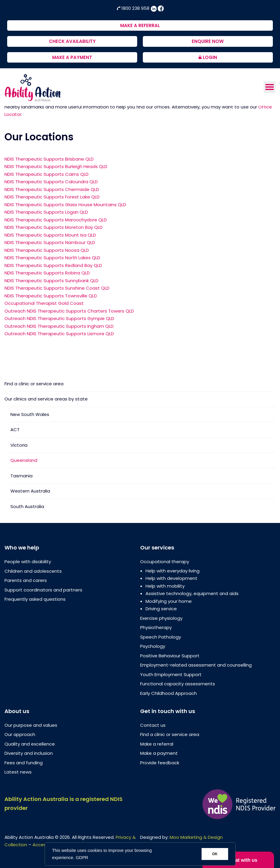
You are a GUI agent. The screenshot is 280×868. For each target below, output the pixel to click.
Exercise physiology (161, 618)
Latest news (18, 772)
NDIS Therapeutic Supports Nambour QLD (50, 242)
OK (215, 854)
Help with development (171, 578)
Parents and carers (26, 580)
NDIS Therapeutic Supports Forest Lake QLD (52, 197)
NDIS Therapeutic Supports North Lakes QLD (52, 258)
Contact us (153, 725)
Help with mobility (165, 586)
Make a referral (157, 744)
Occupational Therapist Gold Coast (44, 303)
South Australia (27, 506)
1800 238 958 (134, 8)
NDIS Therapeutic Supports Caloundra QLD (51, 182)
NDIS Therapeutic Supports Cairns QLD (47, 174)
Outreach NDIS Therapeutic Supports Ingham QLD (59, 326)
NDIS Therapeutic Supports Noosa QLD (47, 250)
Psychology (153, 646)
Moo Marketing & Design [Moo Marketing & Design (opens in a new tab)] (196, 837)
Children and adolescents (33, 571)
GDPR (82, 858)
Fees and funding (24, 763)
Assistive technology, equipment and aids (192, 593)
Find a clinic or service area (34, 384)
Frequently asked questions (35, 599)
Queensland (24, 460)
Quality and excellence (30, 744)
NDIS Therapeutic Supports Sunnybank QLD (51, 281)
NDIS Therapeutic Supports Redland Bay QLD (53, 265)
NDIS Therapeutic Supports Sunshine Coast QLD (57, 288)
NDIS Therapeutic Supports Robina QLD (47, 273)
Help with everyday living (173, 571)
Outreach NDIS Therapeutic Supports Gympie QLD (59, 318)
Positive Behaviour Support (170, 656)
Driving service (161, 609)
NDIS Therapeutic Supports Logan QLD (46, 212)
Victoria (19, 445)
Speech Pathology (161, 637)
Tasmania (21, 476)
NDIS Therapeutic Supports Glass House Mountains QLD (65, 205)
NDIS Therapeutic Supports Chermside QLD (52, 189)
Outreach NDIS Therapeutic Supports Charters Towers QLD (69, 311)
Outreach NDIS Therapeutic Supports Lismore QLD (59, 334)
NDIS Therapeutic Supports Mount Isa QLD (50, 235)
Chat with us (238, 859)
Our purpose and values (31, 725)
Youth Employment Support (171, 674)
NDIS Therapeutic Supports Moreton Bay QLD (54, 227)
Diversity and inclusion (29, 753)
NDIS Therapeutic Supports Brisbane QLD (49, 159)
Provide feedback (160, 763)
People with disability (28, 562)
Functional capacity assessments (178, 684)
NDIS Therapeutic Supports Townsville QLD (51, 296)
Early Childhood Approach (168, 693)
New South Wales (30, 414)
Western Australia (30, 491)
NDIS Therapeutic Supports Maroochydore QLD (56, 220)
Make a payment (159, 753)
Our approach (20, 734)
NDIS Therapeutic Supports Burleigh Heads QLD (56, 166)
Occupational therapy (165, 562)
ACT (15, 430)
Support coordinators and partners (43, 590)
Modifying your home (169, 601)
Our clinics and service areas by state (46, 399)
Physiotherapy (156, 627)
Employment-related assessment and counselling (196, 665)
